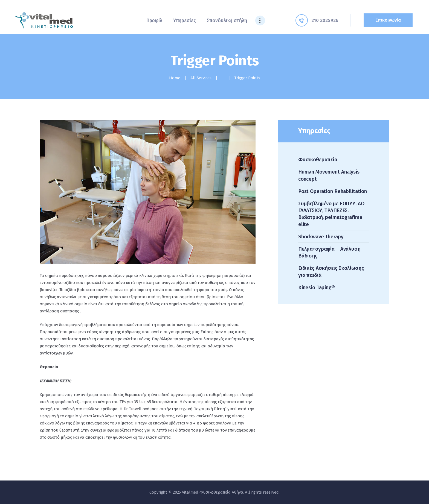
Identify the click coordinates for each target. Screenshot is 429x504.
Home (175, 78)
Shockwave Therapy (321, 237)
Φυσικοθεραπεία (318, 159)
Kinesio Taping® (317, 287)
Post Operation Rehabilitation (333, 191)
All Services (201, 78)
